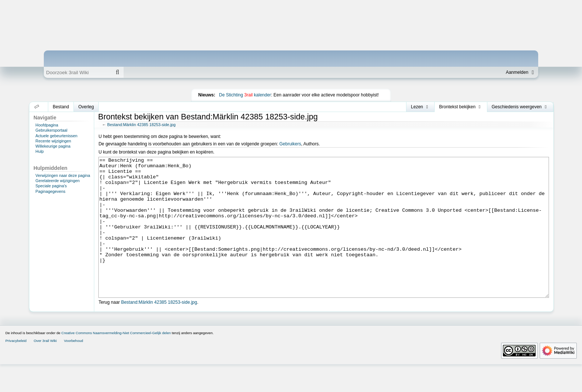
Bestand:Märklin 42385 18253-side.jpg (141, 125)
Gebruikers (290, 144)
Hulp (40, 151)
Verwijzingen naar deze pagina (63, 175)
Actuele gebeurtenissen (57, 136)
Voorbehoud (73, 368)
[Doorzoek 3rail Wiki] (78, 72)
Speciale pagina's (51, 186)
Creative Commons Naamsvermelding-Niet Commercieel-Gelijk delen (116, 361)
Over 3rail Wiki (45, 368)
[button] (37, 107)
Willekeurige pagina (53, 146)
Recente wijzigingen (53, 141)
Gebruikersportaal (52, 130)
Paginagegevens (50, 191)
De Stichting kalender (245, 95)
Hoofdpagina (47, 125)
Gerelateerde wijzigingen (58, 181)
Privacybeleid (16, 368)
